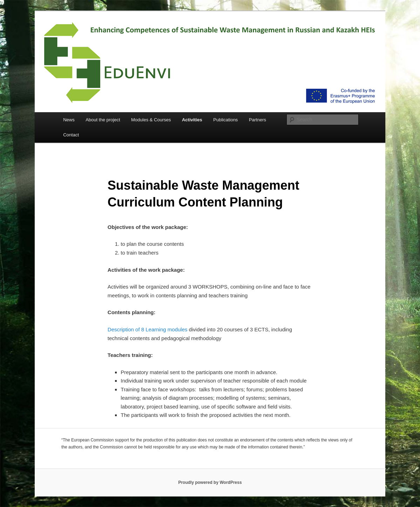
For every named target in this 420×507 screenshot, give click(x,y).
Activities (192, 120)
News (69, 120)
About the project (103, 120)
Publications (225, 120)
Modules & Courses (151, 120)
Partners (258, 120)
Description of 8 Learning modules (148, 329)
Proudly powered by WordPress (210, 482)
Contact (71, 135)
